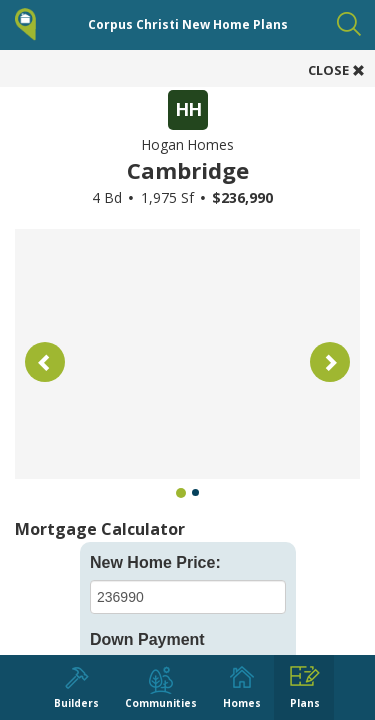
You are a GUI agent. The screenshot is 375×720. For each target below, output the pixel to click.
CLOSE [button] (336, 70)
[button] (45, 362)
